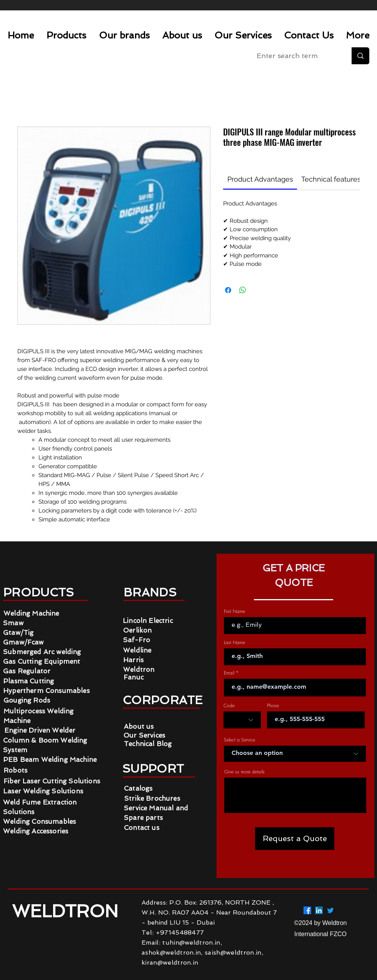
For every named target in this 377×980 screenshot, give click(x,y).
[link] (260, 179)
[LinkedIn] (319, 910)
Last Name (234, 643)
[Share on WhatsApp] (243, 290)
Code (229, 706)
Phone (273, 706)
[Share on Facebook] (228, 290)
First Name (234, 611)
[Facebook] (307, 910)
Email (229, 673)
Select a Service (239, 740)
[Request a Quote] (295, 839)
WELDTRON (68, 911)
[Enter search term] (296, 56)
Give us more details (244, 772)
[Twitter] (330, 910)
